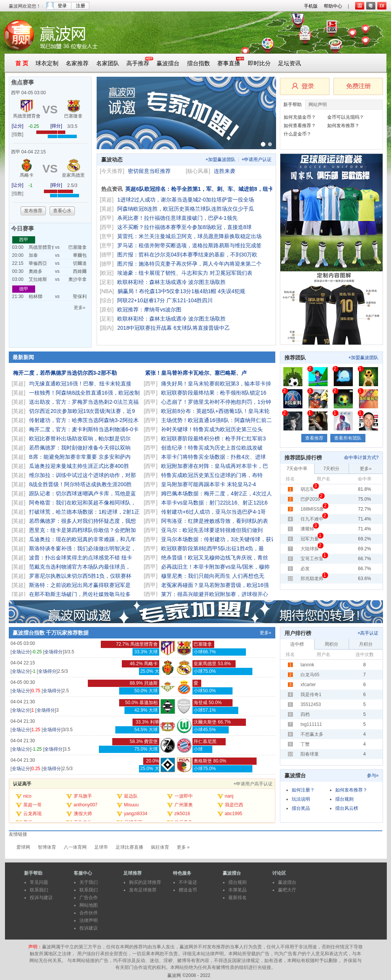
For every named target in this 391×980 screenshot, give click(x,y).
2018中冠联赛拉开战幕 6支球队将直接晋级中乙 (174, 328)
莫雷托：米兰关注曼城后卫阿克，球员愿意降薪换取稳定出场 (190, 236)
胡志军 (307, 489)
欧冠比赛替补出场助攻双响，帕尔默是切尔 (81, 438)
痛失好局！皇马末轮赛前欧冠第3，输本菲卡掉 (217, 384)
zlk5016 (182, 814)
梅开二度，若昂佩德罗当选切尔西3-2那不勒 (66, 373)
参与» (373, 775)
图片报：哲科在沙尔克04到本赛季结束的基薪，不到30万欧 (188, 255)
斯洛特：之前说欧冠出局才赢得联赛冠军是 (81, 585)
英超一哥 (32, 805)
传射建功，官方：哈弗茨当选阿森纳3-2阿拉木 (84, 420)
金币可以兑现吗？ (346, 117)
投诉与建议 (41, 898)
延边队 (131, 796)
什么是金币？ (297, 134)
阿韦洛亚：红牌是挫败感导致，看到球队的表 (215, 521)
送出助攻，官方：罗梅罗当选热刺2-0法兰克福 (84, 402)
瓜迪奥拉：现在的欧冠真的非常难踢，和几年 (83, 539)
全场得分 (53, 652)
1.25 (36, 730)
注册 (81, 6)
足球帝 (101, 847)
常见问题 (39, 882)
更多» (80, 308)
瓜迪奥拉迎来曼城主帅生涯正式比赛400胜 (80, 466)
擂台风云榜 (347, 808)
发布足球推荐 (143, 890)
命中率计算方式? (361, 458)
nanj (229, 796)
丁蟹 (305, 744)
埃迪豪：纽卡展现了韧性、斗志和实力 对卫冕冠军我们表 (186, 273)
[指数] (18, 134)
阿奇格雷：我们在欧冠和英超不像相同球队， (83, 503)
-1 (31, 185)
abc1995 (234, 814)
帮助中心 (333, 6)
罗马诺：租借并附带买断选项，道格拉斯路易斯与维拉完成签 (190, 245)
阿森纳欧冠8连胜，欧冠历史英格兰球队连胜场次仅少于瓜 (186, 209)
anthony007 (86, 805)
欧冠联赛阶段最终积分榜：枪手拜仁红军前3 (214, 438)
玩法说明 (301, 799)
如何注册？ (303, 790)
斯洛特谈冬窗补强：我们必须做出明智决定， (83, 548)
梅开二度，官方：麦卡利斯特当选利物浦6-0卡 (84, 429)
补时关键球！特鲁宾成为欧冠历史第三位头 (213, 429)
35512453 (311, 704)
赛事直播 (229, 63)
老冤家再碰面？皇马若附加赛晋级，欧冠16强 (216, 585)
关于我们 (89, 882)
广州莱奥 (184, 805)
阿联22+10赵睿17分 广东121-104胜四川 (165, 300)
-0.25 (34, 126)
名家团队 (108, 63)
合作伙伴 (89, 913)
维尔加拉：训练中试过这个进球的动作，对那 (83, 475)
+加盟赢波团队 (221, 160)
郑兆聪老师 (312, 579)
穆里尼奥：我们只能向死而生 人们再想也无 (213, 576)
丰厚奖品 (238, 890)
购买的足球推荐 (145, 882)
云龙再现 (32, 814)
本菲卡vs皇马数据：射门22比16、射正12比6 (215, 503)
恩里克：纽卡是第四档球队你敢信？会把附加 (83, 530)
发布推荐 (33, 211)
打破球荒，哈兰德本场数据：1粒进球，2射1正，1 (89, 512)
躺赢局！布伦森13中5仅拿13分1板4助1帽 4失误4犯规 (182, 291)
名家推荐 (77, 63)
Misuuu (132, 805)
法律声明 (89, 920)
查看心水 (62, 211)
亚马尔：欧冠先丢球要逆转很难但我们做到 (213, 530)
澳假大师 (83, 814)
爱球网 (23, 847)
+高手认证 (368, 633)
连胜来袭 (225, 171)
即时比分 (259, 63)
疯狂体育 (160, 847)
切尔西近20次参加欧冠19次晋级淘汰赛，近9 (83, 411)
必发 (305, 569)
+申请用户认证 (256, 160)
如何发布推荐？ (343, 126)
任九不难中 (312, 519)
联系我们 (39, 890)
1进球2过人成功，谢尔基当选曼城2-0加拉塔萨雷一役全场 (186, 200)
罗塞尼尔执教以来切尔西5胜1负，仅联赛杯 (81, 576)
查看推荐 (314, 438)
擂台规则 (344, 799)
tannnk (307, 665)
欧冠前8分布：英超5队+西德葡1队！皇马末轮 (216, 411)
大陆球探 (310, 549)
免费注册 (358, 86)
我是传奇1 (311, 695)
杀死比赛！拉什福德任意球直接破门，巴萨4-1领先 (178, 218)
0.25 (36, 769)
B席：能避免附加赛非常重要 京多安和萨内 (80, 457)
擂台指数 (199, 63)
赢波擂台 (168, 63)
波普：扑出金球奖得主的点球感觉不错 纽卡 (81, 558)
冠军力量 (310, 539)
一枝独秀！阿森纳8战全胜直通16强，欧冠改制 (85, 393)
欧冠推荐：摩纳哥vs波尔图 (149, 309)
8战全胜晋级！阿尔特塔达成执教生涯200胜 (81, 484)
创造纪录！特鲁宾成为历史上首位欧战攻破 (213, 448)
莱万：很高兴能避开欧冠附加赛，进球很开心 (215, 594)
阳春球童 (310, 754)
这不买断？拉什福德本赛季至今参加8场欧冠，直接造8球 (185, 227)
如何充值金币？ (300, 117)
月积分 (366, 644)
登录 (62, 6)
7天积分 (332, 469)
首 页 (22, 63)
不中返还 (188, 882)
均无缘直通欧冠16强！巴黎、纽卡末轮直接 (81, 384)
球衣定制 (47, 63)
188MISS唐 (312, 509)
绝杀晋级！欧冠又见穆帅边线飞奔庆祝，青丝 (215, 558)
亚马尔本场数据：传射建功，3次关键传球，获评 (220, 539)
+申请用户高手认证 (253, 784)
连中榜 (297, 644)
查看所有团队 (348, 438)
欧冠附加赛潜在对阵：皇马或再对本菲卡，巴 (215, 466)
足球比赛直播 (129, 847)
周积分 (331, 644)
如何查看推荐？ (300, 126)
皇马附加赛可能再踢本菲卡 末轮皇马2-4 (209, 484)
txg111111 (311, 724)
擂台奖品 (301, 808)
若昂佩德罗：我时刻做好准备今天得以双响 (81, 448)
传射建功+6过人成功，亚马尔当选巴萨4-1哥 (214, 512)
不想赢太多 (312, 734)
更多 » (183, 847)
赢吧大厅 (287, 890)
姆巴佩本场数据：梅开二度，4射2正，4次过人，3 (221, 493)
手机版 (311, 6)
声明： (35, 947)
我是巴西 (234, 805)
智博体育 (47, 847)
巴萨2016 (310, 499)
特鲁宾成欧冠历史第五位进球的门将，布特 (213, 475)
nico (27, 796)
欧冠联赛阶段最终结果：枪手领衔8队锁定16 (214, 393)
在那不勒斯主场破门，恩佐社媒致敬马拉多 (81, 594)
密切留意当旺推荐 (149, 171)
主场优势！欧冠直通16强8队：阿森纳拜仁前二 (217, 420)
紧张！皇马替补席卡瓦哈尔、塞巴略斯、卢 (197, 373)
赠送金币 (188, 890)
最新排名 (238, 898)
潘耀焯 (307, 529)
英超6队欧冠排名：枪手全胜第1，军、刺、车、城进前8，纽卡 (200, 189)
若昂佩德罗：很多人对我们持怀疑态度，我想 (83, 521)
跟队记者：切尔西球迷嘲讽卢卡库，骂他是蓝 (83, 493)
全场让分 (21, 652)
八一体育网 (75, 847)
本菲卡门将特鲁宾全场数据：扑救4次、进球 (214, 457)
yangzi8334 (136, 814)
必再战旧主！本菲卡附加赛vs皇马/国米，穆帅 (216, 567)
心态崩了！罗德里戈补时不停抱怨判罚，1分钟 (217, 402)
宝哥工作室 (312, 559)
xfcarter (308, 685)
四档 (305, 714)
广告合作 (89, 898)
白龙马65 (310, 675)
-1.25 (36, 749)
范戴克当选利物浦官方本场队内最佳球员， (81, 567)
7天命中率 (297, 469)
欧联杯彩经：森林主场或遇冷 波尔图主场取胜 (172, 282)
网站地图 (89, 905)
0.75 (36, 691)
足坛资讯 (289, 63)
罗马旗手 (83, 796)
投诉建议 (89, 928)
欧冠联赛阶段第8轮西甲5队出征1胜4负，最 (213, 548)
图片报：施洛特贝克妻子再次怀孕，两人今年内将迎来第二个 (190, 264)
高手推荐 (138, 63)
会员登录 (305, 86)
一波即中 (184, 796)
